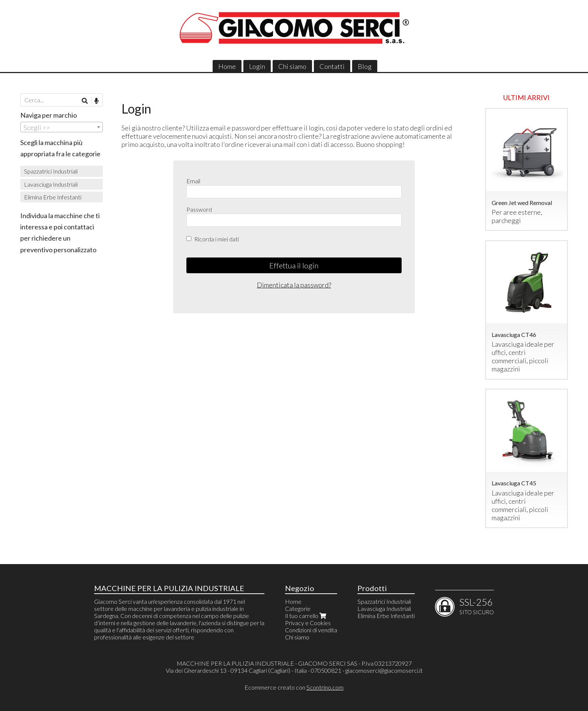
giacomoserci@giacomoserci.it (384, 670)
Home (227, 66)
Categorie (298, 608)
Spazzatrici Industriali (51, 171)
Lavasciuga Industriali (51, 184)
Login (257, 66)
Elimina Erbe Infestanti (53, 197)
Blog (365, 66)
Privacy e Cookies (308, 623)
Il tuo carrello (306, 616)
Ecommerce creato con (294, 687)
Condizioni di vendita (311, 630)
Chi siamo (292, 66)
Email (193, 181)
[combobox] (61, 127)
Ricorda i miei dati (217, 239)
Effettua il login (294, 265)
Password (199, 209)
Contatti (332, 66)
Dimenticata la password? (294, 285)
